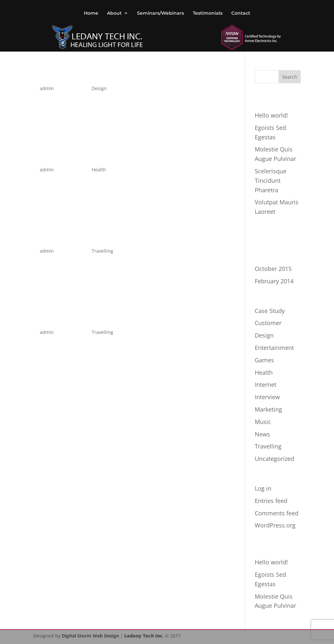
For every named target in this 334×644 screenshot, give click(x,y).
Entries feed (271, 501)
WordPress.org (275, 525)
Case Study (270, 311)
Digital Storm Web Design (90, 636)
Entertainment (274, 348)
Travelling (102, 251)
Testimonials (208, 13)
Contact (241, 13)
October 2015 (273, 269)
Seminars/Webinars (160, 13)
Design (99, 88)
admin (47, 88)
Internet (266, 385)
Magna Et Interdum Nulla (105, 238)
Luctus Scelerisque (86, 319)
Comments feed (277, 513)
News (262, 434)
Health (99, 170)
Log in (263, 488)
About (114, 13)
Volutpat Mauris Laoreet (101, 157)
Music (263, 422)
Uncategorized (274, 459)
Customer (268, 323)
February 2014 (274, 281)
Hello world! (271, 115)
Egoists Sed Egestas (89, 75)
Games (264, 360)
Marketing (268, 409)
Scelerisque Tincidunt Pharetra (271, 181)
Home (91, 13)
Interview (267, 397)
